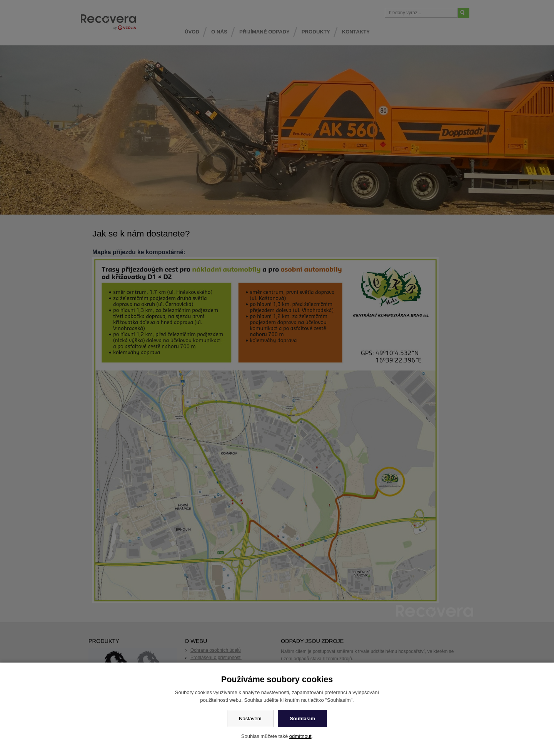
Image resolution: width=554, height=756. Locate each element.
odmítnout (300, 736)
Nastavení (250, 719)
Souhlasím (302, 719)
